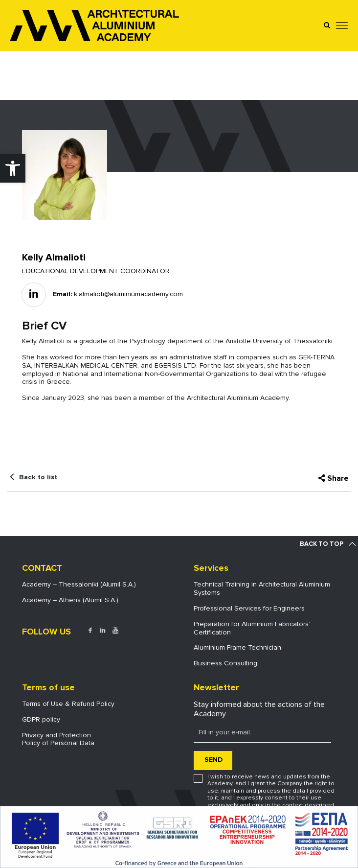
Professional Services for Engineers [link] (249, 608)
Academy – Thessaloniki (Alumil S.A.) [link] (79, 584)
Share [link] (338, 478)
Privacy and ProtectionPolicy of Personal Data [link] (58, 739)
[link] (13, 168)
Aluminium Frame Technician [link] (237, 647)
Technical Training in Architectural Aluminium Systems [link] (262, 588)
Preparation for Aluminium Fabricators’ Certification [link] (252, 628)
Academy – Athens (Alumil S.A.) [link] (70, 600)
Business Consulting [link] (225, 663)
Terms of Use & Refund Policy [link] (68, 704)
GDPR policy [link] (41, 719)
